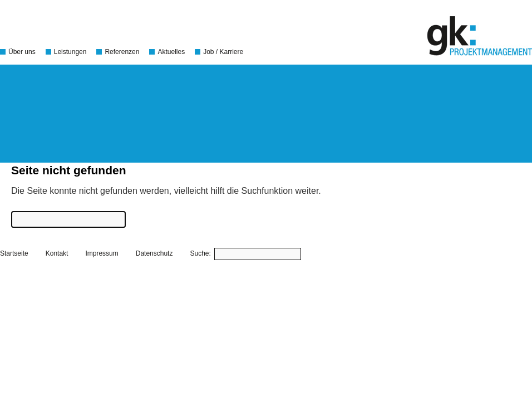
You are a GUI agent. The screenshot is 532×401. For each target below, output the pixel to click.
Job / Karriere (223, 52)
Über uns (22, 52)
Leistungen (70, 52)
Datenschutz (154, 253)
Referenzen (122, 52)
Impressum (102, 253)
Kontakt (57, 253)
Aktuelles (171, 52)
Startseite (14, 253)
